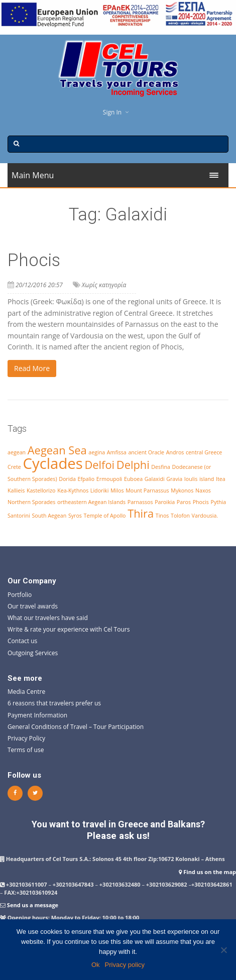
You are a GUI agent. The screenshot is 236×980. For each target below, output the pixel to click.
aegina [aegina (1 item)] (97, 452)
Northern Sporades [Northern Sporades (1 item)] (31, 502)
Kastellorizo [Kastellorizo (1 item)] (41, 491)
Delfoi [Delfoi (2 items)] (99, 465)
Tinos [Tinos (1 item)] (162, 516)
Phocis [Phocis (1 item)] (201, 502)
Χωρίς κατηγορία (104, 285)
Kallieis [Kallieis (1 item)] (16, 491)
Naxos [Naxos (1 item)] (203, 491)
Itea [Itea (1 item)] (221, 479)
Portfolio (20, 595)
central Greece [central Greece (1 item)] (204, 452)
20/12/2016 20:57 (39, 285)
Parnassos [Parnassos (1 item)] (140, 502)
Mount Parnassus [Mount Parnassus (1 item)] (147, 491)
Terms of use (26, 750)
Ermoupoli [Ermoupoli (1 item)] (109, 479)
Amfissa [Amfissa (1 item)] (117, 452)
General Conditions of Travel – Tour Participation (76, 727)
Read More (32, 368)
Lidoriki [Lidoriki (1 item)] (100, 491)
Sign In (112, 112)
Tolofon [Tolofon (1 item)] (180, 516)
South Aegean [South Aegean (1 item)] (49, 516)
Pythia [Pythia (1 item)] (219, 502)
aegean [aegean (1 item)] (17, 452)
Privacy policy (125, 965)
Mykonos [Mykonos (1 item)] (182, 491)
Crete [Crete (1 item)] (14, 467)
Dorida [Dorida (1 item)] (67, 479)
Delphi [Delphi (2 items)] (133, 465)
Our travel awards (33, 606)
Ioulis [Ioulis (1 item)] (191, 479)
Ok (96, 965)
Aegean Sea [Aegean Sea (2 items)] (57, 450)
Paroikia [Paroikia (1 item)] (165, 502)
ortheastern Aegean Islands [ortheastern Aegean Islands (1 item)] (91, 502)
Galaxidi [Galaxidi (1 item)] (155, 479)
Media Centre (26, 692)
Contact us (22, 641)
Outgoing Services (33, 653)
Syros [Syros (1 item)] (75, 516)
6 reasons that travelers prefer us (54, 703)
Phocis (34, 260)
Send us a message (33, 905)
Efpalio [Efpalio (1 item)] (86, 479)
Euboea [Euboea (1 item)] (133, 479)
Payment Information (37, 715)
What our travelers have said (48, 618)
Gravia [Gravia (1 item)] (174, 479)
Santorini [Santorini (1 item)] (19, 516)
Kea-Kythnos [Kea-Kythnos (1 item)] (73, 491)
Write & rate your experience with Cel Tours (69, 629)
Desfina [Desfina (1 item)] (161, 467)
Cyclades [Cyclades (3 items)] (52, 463)
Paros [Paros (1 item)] (184, 502)
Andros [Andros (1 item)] (175, 452)
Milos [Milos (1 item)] (117, 491)
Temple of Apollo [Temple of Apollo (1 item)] (105, 516)
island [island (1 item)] (207, 479)
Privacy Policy (26, 738)
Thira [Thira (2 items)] (141, 513)
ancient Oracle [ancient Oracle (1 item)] (146, 452)
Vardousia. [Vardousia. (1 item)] (205, 516)
